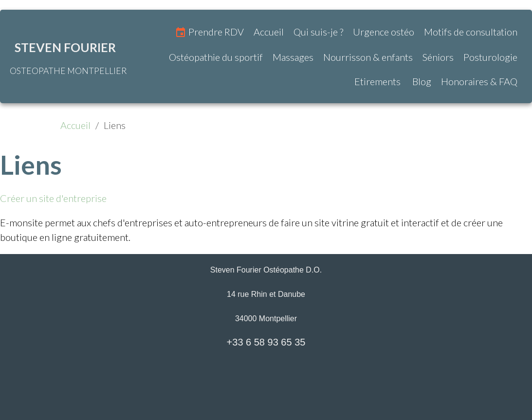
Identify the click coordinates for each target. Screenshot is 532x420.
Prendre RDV (209, 33)
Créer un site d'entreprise (53, 198)
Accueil (269, 32)
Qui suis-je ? (318, 32)
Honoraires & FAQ (479, 81)
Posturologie (490, 57)
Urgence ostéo (384, 32)
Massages (293, 57)
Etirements (377, 81)
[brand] (68, 56)
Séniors (438, 57)
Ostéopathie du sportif (216, 57)
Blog (421, 81)
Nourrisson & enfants (368, 57)
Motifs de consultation (471, 32)
